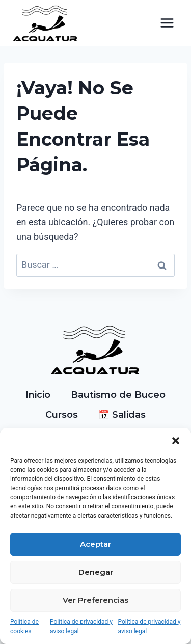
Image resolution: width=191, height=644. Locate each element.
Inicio (38, 395)
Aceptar (95, 544)
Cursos (62, 415)
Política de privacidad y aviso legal (81, 626)
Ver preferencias (95, 600)
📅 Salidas (122, 415)
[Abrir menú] (167, 23)
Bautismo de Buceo (118, 395)
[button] (176, 441)
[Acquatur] (46, 23)
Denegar (96, 572)
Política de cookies (24, 626)
